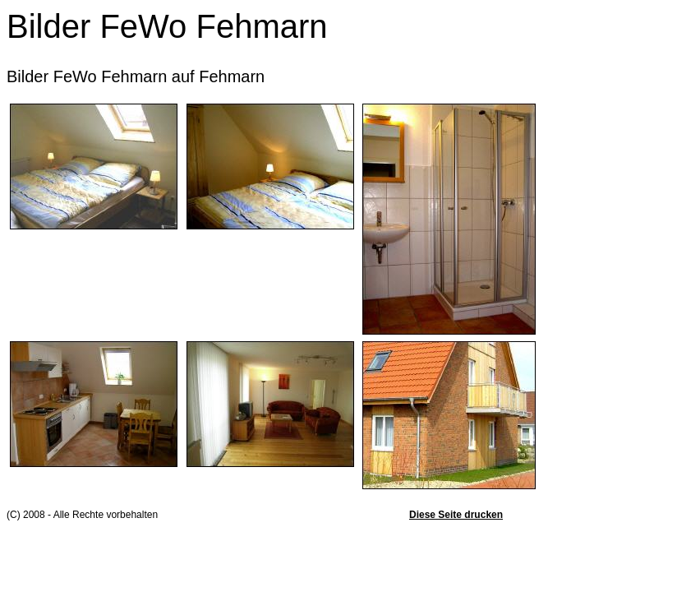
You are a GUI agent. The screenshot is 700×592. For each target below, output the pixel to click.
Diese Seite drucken (456, 515)
